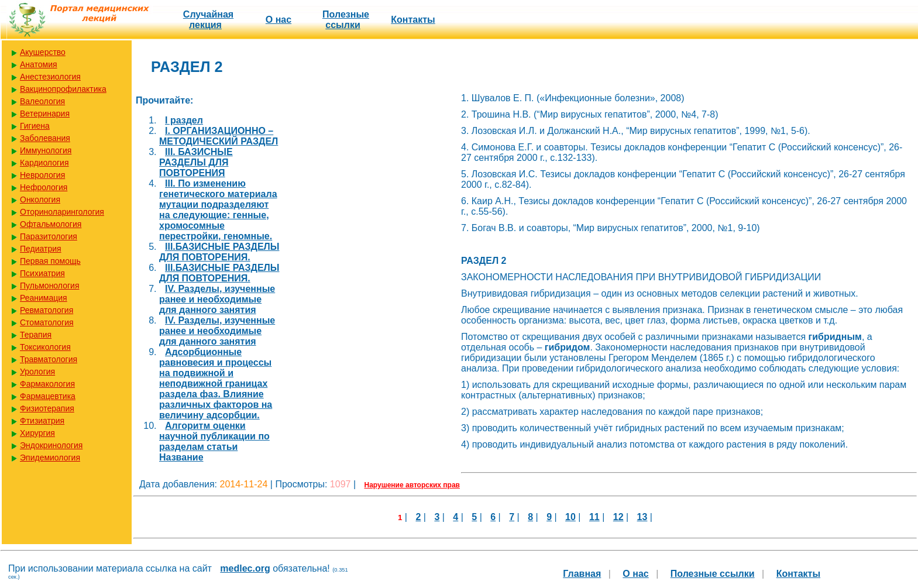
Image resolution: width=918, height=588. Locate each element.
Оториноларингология (62, 212)
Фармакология (47, 384)
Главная (582, 574)
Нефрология (44, 187)
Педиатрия (41, 249)
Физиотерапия (47, 408)
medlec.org (245, 568)
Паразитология (49, 236)
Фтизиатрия (42, 421)
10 (570, 517)
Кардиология (44, 163)
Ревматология (47, 310)
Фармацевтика (48, 396)
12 (618, 517)
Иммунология (46, 150)
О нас (279, 20)
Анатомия (39, 64)
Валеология (42, 101)
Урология (37, 372)
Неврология (42, 175)
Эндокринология (51, 445)
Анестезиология (50, 77)
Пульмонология (49, 286)
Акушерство (43, 52)
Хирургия (37, 433)
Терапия (36, 335)
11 (594, 517)
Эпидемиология (50, 458)
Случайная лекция (208, 20)
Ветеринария (45, 114)
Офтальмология (51, 224)
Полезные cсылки (346, 20)
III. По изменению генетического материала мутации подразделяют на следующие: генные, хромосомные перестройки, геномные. (218, 210)
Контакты (413, 20)
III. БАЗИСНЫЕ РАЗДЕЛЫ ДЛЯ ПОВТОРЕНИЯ (196, 162)
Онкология (40, 200)
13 (642, 517)
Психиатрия (42, 273)
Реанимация (44, 298)
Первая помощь (50, 261)
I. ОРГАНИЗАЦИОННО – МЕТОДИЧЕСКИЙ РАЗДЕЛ (219, 136)
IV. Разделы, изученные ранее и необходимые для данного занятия (217, 299)
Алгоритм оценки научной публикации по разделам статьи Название (214, 441)
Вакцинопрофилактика (63, 89)
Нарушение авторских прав (412, 485)
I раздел (184, 120)
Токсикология (45, 347)
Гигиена (35, 126)
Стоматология (47, 322)
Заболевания (45, 138)
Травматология (49, 359)
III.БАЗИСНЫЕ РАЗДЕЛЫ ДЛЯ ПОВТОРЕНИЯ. (219, 252)
